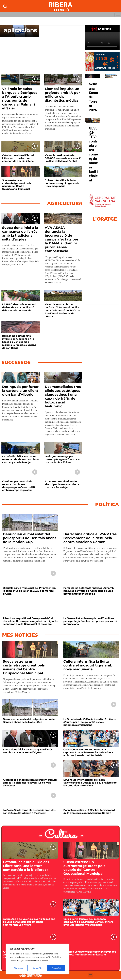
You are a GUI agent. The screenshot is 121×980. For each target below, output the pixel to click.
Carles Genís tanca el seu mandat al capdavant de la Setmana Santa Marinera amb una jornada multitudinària (88, 752)
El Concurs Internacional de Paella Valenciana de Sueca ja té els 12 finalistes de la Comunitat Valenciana (90, 783)
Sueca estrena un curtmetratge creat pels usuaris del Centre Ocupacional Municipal (16, 185)
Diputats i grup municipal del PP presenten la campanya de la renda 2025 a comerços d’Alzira (29, 591)
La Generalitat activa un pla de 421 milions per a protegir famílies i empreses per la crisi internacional (90, 621)
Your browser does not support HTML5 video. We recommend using (102, 41)
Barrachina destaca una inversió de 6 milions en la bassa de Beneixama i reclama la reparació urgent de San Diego (19, 342)
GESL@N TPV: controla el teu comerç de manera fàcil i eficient (93, 154)
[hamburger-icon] (118, 15)
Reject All (37, 968)
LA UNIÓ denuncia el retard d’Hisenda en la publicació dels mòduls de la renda (19, 307)
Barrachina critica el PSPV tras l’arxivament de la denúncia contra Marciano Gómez (90, 538)
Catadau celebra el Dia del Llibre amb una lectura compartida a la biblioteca (18, 158)
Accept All (56, 968)
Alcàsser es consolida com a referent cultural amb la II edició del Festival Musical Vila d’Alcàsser (30, 783)
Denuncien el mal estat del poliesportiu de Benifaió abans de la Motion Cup (30, 538)
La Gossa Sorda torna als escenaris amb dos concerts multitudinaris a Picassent (29, 812)
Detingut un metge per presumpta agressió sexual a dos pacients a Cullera (62, 459)
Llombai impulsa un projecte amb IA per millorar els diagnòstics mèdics (62, 95)
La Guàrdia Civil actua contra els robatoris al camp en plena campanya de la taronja (20, 459)
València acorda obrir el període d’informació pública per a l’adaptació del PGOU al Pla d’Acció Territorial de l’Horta (63, 310)
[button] (91, 975)
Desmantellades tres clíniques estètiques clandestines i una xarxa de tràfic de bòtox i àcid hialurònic (63, 396)
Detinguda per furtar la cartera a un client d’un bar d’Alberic (20, 391)
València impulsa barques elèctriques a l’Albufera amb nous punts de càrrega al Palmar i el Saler (20, 99)
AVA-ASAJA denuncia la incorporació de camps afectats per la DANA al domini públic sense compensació (62, 239)
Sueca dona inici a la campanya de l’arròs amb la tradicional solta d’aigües (20, 233)
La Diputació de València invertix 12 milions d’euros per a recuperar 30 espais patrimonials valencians (89, 722)
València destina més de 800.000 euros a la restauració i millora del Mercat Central (63, 158)
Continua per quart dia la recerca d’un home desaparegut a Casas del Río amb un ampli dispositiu (19, 486)
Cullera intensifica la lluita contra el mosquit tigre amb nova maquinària (62, 183)
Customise (19, 968)
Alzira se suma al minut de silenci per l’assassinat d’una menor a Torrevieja (62, 484)
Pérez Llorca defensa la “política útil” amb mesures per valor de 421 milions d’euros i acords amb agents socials (89, 591)
